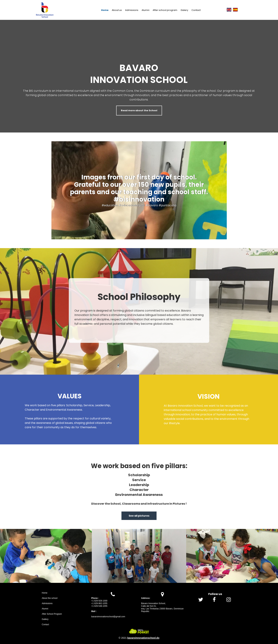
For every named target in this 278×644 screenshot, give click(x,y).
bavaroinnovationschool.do (143, 638)
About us (117, 10)
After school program (165, 10)
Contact (196, 10)
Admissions (132, 10)
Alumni (145, 10)
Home (105, 10)
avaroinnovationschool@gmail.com (109, 617)
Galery (184, 10)
